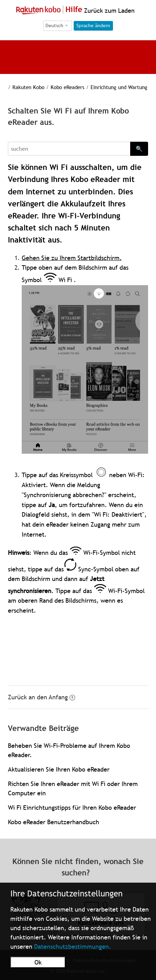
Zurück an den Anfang (41, 697)
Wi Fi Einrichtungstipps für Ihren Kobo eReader (72, 807)
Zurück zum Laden (108, 10)
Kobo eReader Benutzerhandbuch (54, 822)
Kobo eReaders (67, 87)
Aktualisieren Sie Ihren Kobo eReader (59, 769)
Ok (38, 962)
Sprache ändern (93, 25)
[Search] (69, 149)
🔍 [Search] (139, 149)
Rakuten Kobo (28, 87)
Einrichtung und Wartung (119, 87)
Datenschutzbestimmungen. (73, 946)
